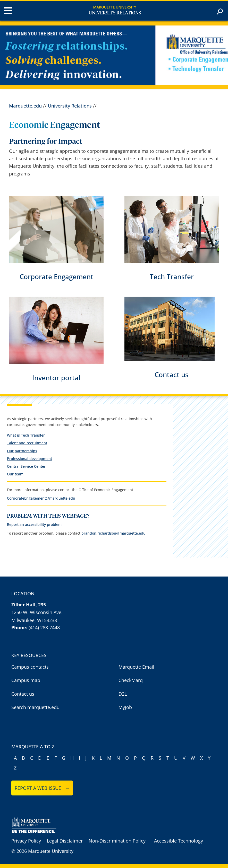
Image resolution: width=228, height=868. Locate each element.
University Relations (115, 13)
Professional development (29, 459)
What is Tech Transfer (26, 435)
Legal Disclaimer (65, 841)
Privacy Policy (26, 841)
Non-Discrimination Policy (117, 841)
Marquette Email (136, 667)
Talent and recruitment (27, 443)
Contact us (172, 375)
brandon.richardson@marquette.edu (113, 533)
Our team (15, 474)
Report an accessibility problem (34, 524)
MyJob (125, 707)
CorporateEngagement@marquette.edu (41, 498)
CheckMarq (131, 680)
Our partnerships (22, 451)
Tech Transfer (172, 277)
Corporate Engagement (56, 277)
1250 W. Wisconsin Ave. (37, 612)
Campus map (26, 680)
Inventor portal (56, 378)
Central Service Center (26, 466)
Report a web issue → (42, 788)
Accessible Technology (179, 841)
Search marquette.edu (35, 707)
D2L (123, 694)
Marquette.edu (25, 106)
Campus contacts (30, 667)
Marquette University (115, 7)
